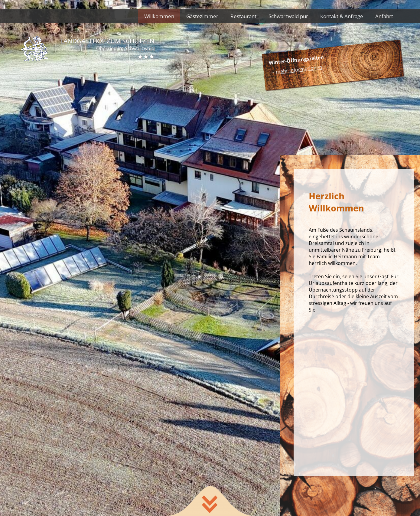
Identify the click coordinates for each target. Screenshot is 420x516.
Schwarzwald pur (288, 16)
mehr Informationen (299, 70)
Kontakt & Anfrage (342, 16)
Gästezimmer (202, 16)
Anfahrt (384, 16)
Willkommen (159, 16)
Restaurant (243, 16)
